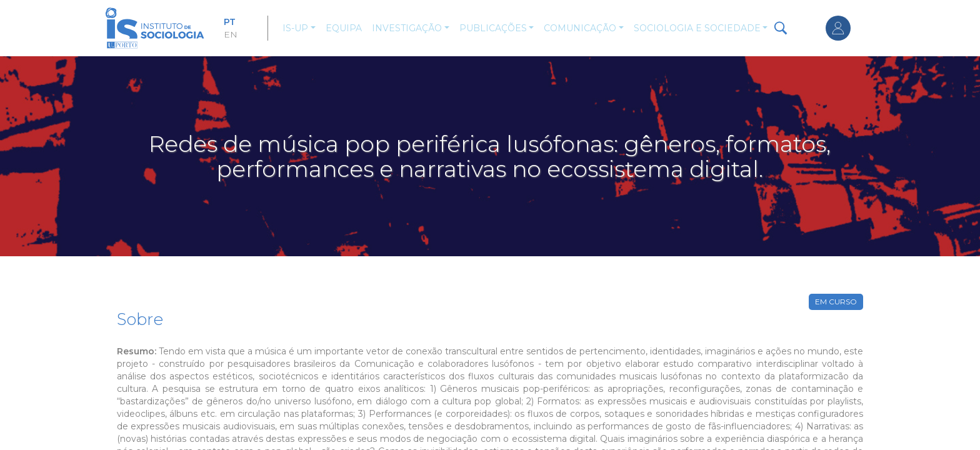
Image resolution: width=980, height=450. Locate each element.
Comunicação (580, 28)
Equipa (344, 28)
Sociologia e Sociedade (697, 28)
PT (230, 22)
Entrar (838, 28)
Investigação (407, 28)
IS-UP (295, 28)
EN (231, 34)
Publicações (493, 28)
